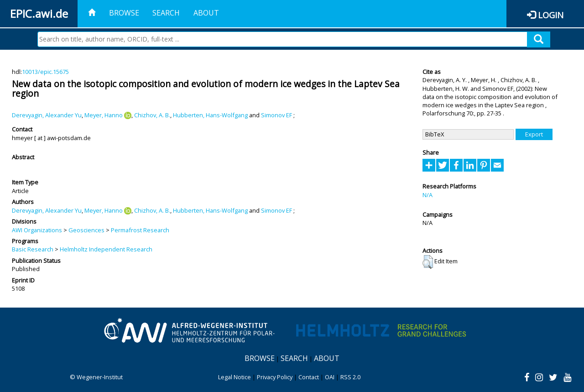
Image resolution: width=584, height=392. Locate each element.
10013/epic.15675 (45, 72)
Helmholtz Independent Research (106, 249)
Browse (124, 13)
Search (166, 13)
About (206, 13)
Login (551, 15)
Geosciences (86, 230)
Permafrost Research (140, 230)
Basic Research (33, 249)
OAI (330, 377)
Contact (309, 377)
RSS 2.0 (350, 377)
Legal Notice (235, 377)
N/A (428, 195)
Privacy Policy (275, 377)
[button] (428, 262)
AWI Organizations (37, 230)
